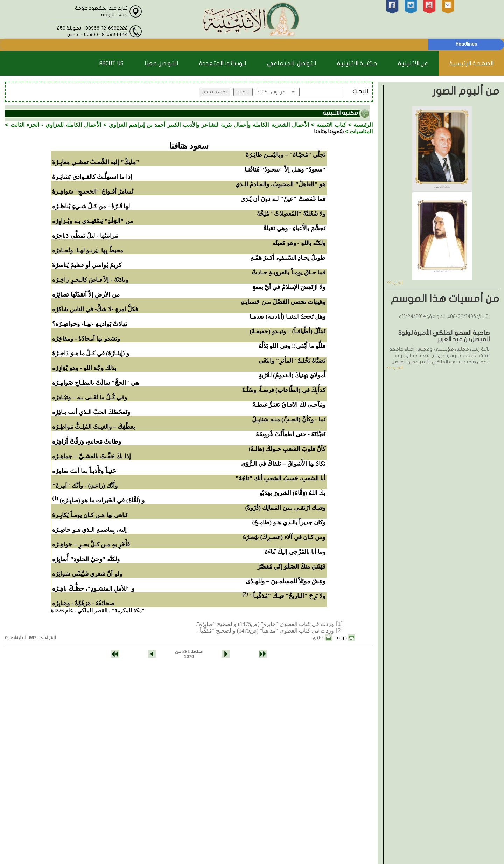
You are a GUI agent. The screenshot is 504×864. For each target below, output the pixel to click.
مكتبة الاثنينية (357, 64)
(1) (55, 498)
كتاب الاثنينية (331, 125)
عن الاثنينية (413, 64)
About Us (111, 64)
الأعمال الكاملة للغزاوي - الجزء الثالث (56, 125)
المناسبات (361, 131)
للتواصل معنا (161, 64)
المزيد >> (395, 283)
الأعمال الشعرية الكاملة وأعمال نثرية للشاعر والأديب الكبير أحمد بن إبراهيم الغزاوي (209, 125)
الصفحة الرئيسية (471, 64)
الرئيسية (363, 125)
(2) (245, 594)
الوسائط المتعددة (223, 64)
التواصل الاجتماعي (292, 64)
